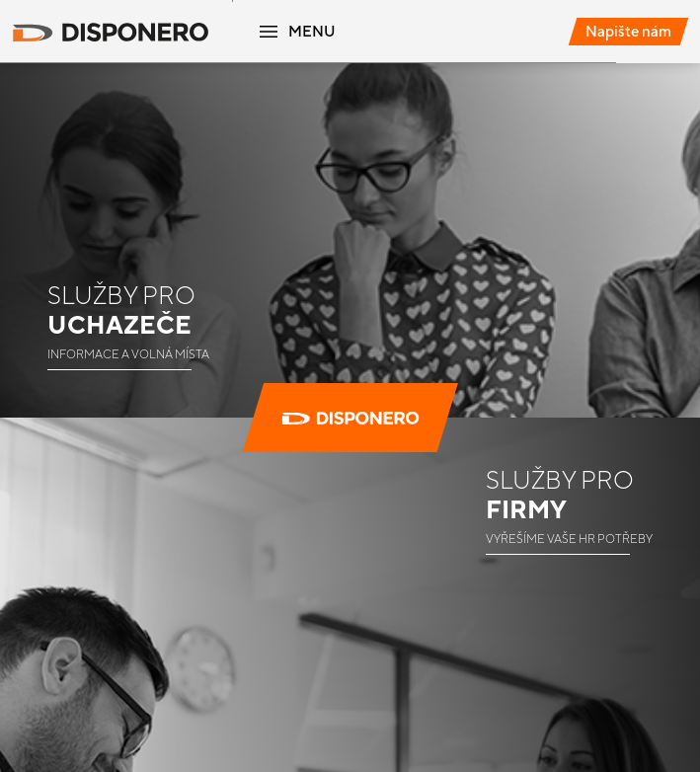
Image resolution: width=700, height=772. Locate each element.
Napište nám (628, 31)
